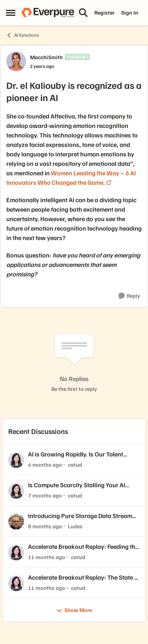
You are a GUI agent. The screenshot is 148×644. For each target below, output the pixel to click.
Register (104, 12)
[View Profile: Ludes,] (16, 522)
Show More (74, 610)
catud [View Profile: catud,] (75, 465)
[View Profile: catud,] (16, 460)
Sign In (130, 12)
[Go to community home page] (48, 13)
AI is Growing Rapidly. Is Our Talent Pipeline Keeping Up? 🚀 (76, 454)
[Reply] (129, 296)
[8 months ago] (45, 526)
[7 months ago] (45, 495)
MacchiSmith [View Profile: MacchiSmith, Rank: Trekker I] (46, 57)
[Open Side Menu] (11, 13)
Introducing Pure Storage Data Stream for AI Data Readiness (80, 516)
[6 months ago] (45, 465)
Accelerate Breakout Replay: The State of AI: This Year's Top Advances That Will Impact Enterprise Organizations (84, 577)
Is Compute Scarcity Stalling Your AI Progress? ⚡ (77, 485)
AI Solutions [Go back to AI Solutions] (22, 35)
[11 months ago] (47, 557)
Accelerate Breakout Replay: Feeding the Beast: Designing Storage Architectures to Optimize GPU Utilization (83, 547)
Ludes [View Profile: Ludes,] (75, 526)
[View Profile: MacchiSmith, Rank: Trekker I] (16, 61)
